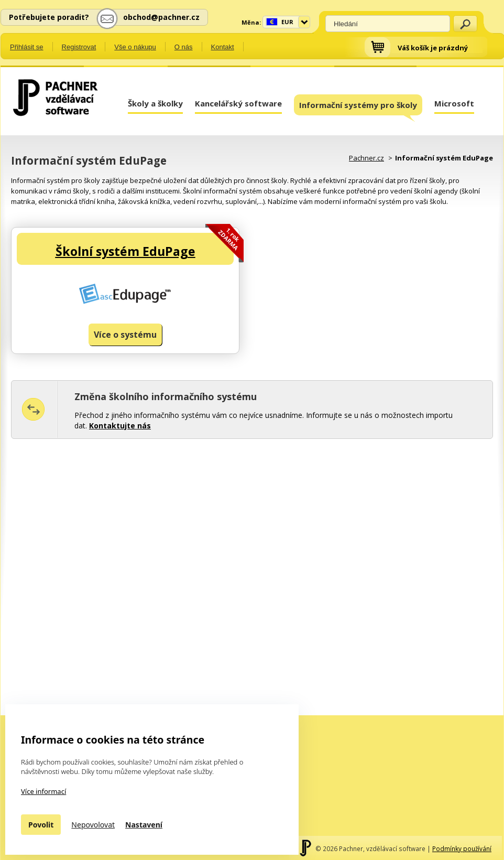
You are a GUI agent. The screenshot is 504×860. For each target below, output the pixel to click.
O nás (184, 47)
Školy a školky (155, 103)
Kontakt (223, 47)
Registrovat (79, 47)
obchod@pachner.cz (161, 17)
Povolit (41, 825)
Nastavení (144, 825)
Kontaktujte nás (120, 426)
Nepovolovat (93, 825)
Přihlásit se (27, 47)
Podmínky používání (462, 848)
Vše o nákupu (135, 47)
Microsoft (454, 103)
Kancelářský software (238, 103)
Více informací (43, 791)
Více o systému (125, 335)
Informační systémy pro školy (358, 107)
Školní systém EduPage (125, 251)
